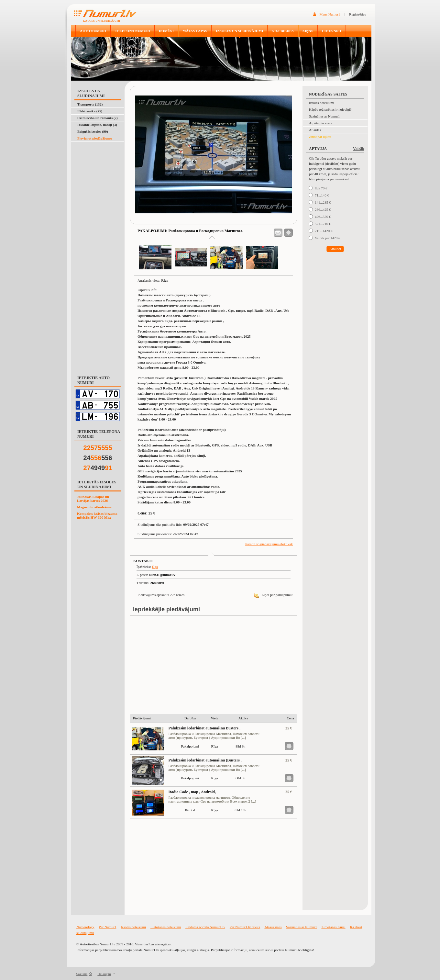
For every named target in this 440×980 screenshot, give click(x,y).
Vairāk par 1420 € (328, 238)
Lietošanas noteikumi (166, 927)
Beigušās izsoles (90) (93, 131)
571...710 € (323, 224)
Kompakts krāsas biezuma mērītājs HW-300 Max (97, 515)
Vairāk (359, 149)
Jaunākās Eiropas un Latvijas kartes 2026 (93, 499)
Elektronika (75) (90, 111)
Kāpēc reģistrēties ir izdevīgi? (330, 109)
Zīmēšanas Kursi (333, 927)
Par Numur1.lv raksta (245, 927)
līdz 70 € (321, 188)
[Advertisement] (96, 158)
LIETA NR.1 (332, 31)
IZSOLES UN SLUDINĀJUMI (239, 31)
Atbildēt (335, 249)
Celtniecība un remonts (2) (98, 118)
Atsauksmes (273, 927)
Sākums (82, 974)
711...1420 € (324, 231)
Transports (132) (90, 104)
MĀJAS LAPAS (195, 31)
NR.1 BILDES (283, 31)
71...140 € (322, 195)
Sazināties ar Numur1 (324, 116)
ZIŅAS (308, 31)
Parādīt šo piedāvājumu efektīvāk (269, 544)
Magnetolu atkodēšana (94, 507)
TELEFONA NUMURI (132, 31)
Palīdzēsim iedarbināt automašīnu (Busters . (205, 760)
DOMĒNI (166, 31)
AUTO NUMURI (93, 31)
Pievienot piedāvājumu (95, 138)
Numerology (85, 927)
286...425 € (323, 209)
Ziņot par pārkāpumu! (274, 595)
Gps (155, 567)
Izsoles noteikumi (322, 103)
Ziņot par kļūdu (320, 137)
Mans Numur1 (330, 14)
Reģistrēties (357, 14)
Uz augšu (104, 974)
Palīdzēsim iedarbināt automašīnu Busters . (204, 728)
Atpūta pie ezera (321, 123)
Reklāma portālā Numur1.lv (205, 927)
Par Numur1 (107, 927)
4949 (98, 468)
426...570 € (323, 217)
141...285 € (323, 202)
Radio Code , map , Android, (192, 792)
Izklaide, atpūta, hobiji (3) (97, 125)
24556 (98, 458)
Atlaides (315, 130)
